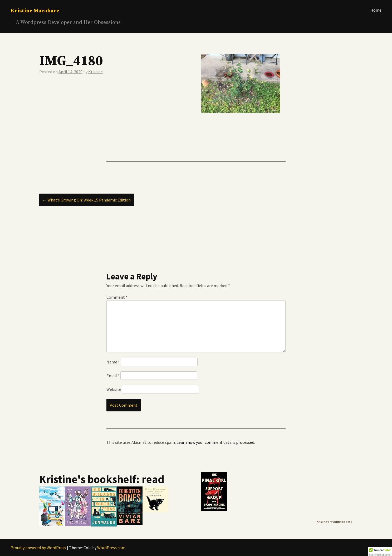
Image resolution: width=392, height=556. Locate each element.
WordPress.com (111, 548)
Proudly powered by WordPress (38, 548)
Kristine (95, 72)
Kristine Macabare (35, 11)
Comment (117, 297)
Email (113, 376)
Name (113, 362)
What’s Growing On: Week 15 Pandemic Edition (87, 200)
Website (114, 389)
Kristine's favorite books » (335, 522)
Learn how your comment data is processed (215, 442)
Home (376, 10)
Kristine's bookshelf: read (102, 479)
